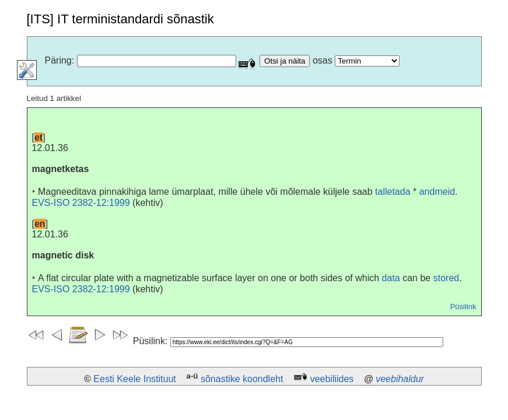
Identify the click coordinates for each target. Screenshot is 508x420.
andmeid (437, 192)
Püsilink (463, 307)
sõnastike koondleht (242, 379)
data (391, 278)
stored (446, 278)
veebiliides (332, 379)
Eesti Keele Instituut (134, 379)
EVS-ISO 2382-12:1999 (81, 203)
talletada (393, 192)
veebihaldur (400, 379)
